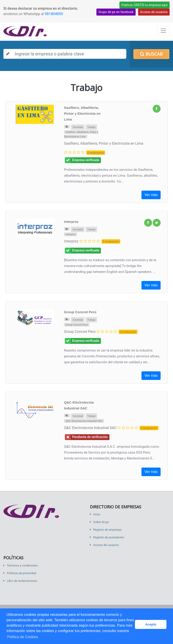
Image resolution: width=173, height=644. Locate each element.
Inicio (97, 514)
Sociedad (78, 127)
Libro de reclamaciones (22, 581)
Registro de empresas (107, 530)
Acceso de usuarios (154, 12)
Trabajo (91, 127)
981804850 (54, 14)
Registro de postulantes (109, 537)
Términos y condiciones (22, 565)
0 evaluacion (96, 153)
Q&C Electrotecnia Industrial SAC (84, 421)
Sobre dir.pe (101, 522)
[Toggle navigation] (163, 31)
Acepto (151, 624)
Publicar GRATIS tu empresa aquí (145, 5)
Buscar (151, 54)
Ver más (151, 195)
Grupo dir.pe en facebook (116, 12)
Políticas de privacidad (21, 573)
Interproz (71, 222)
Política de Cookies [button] (23, 637)
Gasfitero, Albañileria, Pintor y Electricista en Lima (82, 113)
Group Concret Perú (80, 312)
